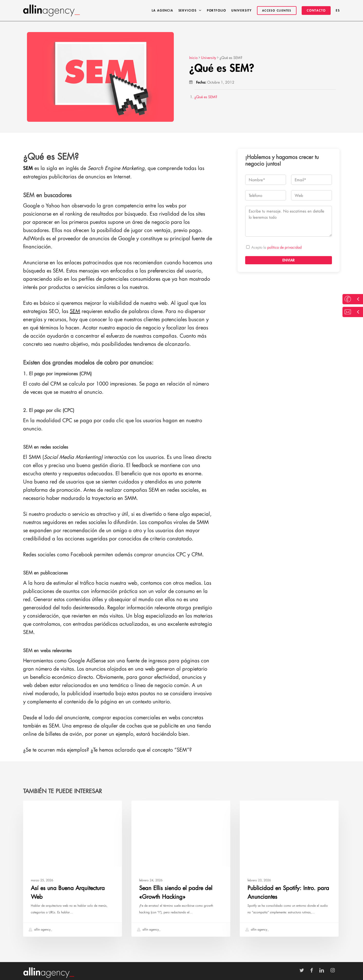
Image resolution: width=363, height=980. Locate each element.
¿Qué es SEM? (206, 97)
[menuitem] (338, 11)
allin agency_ (40, 930)
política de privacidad (284, 247)
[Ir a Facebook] (314, 970)
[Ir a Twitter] (304, 970)
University (38, 809)
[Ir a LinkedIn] (324, 970)
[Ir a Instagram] (335, 970)
